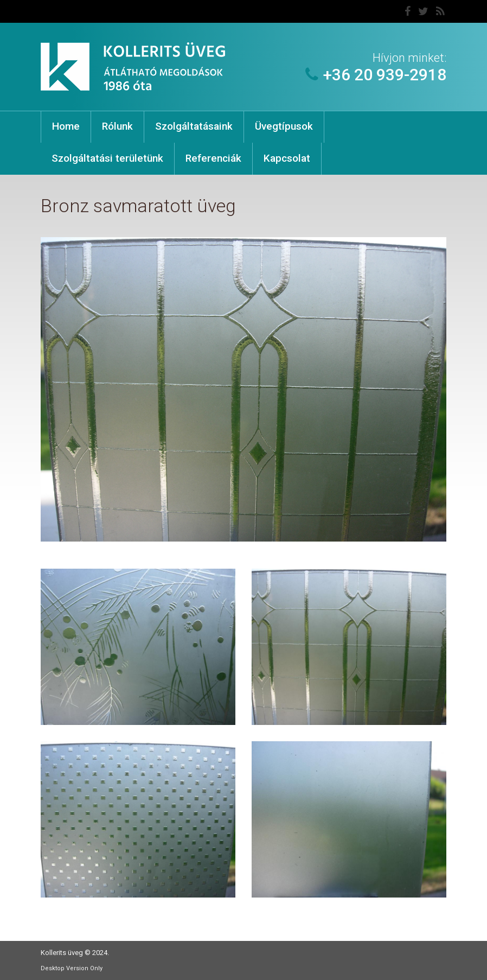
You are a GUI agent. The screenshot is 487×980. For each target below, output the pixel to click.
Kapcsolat (287, 158)
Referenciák (213, 158)
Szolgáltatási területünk (107, 158)
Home (66, 126)
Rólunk (117, 126)
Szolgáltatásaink (194, 126)
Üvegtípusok (284, 126)
